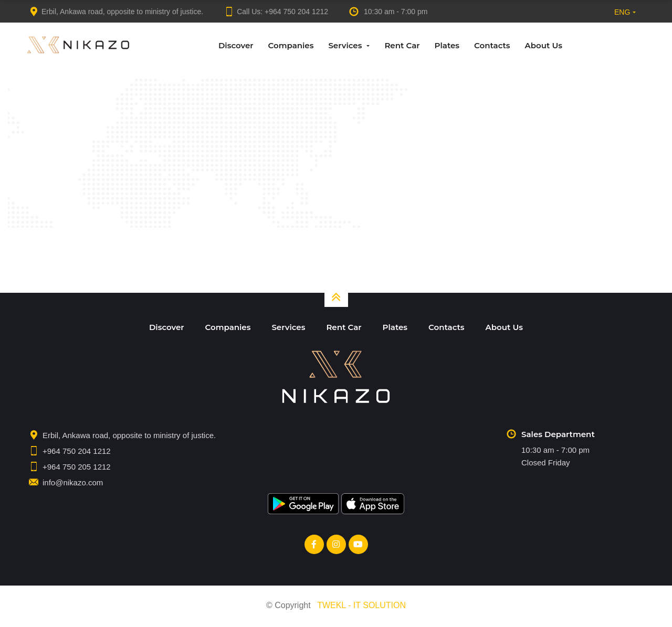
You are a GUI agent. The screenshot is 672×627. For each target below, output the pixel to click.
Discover (236, 45)
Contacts (492, 45)
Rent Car (402, 45)
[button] (623, 12)
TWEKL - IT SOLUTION (361, 608)
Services (345, 45)
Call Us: (276, 12)
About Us (544, 45)
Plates (447, 45)
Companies (291, 45)
